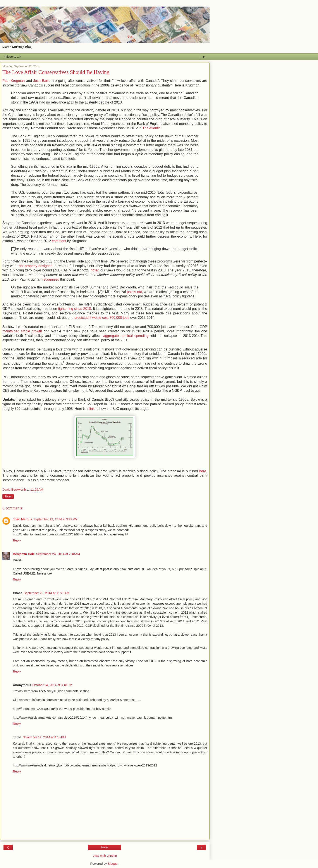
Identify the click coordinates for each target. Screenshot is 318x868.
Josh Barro (42, 81)
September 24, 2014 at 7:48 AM (58, 554)
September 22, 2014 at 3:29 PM (55, 519)
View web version (105, 856)
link (92, 409)
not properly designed (36, 266)
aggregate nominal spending (126, 336)
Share (8, 497)
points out (134, 292)
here (203, 471)
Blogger (113, 864)
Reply (17, 540)
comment (59, 241)
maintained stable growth (22, 331)
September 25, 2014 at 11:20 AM (46, 593)
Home (105, 847)
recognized (51, 279)
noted (95, 270)
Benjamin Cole (24, 554)
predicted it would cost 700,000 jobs (102, 318)
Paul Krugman (14, 81)
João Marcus (22, 519)
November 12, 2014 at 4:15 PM (44, 737)
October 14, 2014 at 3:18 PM (52, 685)
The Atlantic (151, 128)
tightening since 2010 (74, 309)
